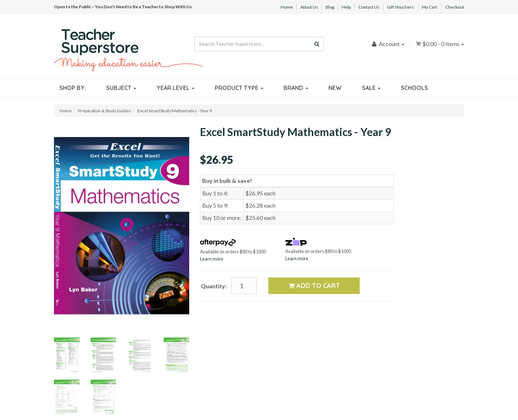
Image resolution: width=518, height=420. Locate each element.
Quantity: (214, 286)
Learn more (212, 259)
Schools (414, 88)
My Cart (430, 7)
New (335, 88)
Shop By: (73, 88)
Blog (330, 7)
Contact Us (369, 7)
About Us (309, 7)
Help (346, 7)
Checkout (455, 7)
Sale (371, 88)
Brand (296, 88)
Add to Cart (314, 286)
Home (287, 7)
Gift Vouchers (400, 7)
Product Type (239, 88)
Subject (121, 88)
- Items (440, 44)
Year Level (176, 88)
